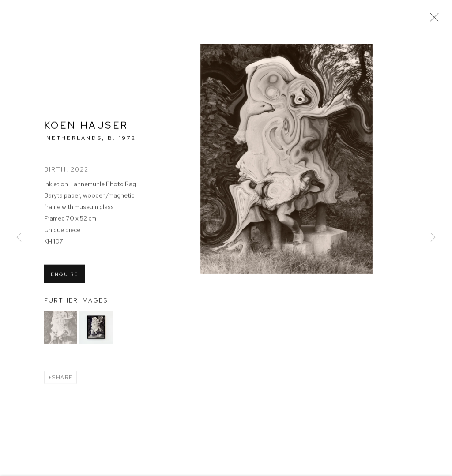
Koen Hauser (86, 126)
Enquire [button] (64, 275)
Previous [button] (19, 238)
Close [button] (432, 20)
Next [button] (433, 238)
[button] (61, 328)
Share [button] (62, 379)
